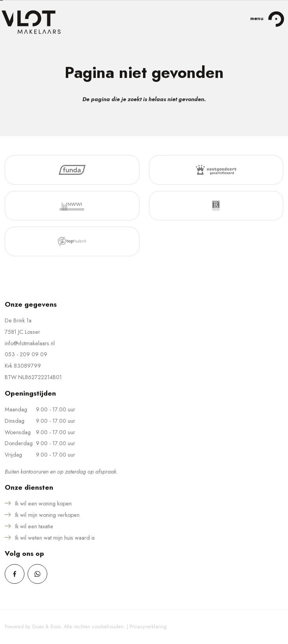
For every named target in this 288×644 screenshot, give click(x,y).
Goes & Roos (46, 626)
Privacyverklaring (148, 626)
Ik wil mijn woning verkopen (47, 515)
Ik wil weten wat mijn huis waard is (55, 538)
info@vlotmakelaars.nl (30, 343)
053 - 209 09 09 (26, 354)
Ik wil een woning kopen (43, 503)
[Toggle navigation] (276, 19)
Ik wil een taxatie (34, 526)
